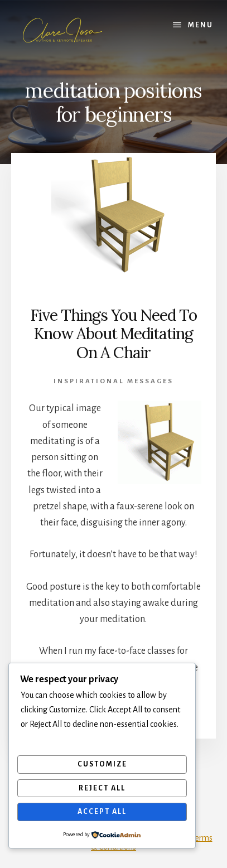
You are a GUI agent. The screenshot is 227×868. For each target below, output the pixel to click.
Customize (102, 764)
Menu (201, 25)
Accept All (102, 812)
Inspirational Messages (113, 381)
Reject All (102, 788)
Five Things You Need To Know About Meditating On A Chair (113, 334)
